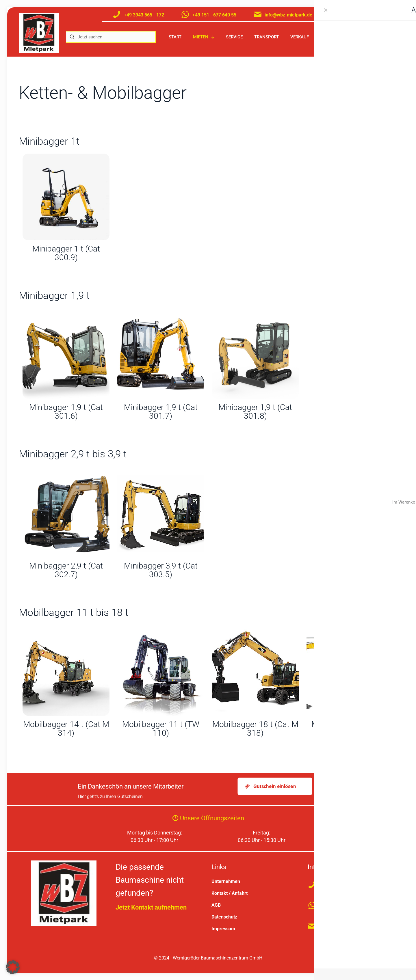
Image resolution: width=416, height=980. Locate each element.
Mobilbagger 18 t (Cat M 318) (255, 729)
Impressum (223, 928)
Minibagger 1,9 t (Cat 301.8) (255, 412)
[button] (13, 967)
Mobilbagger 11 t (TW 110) (161, 729)
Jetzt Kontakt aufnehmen (151, 907)
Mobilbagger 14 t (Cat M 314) (66, 729)
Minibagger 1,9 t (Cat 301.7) (161, 412)
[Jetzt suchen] (111, 37)
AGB (216, 904)
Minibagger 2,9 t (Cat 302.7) (66, 570)
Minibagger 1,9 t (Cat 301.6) (66, 412)
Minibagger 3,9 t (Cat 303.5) (161, 570)
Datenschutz (224, 916)
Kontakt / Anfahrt (230, 893)
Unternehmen (226, 881)
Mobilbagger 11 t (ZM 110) (350, 729)
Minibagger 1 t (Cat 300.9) (66, 253)
